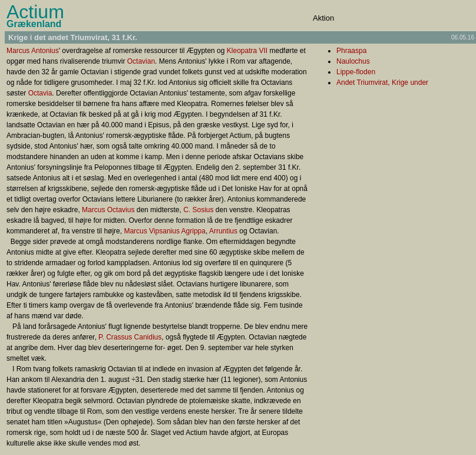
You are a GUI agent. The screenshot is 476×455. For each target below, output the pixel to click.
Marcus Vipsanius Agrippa (165, 231)
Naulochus (353, 61)
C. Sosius (198, 210)
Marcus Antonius (33, 51)
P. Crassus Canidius (130, 337)
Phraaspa (351, 51)
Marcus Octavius (108, 210)
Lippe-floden (356, 72)
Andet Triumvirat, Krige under (382, 83)
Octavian (141, 61)
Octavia (40, 93)
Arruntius (223, 231)
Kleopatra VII (247, 51)
